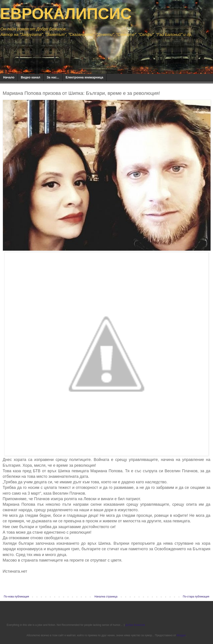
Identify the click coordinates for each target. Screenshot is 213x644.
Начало (9, 77)
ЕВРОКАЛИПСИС (66, 14)
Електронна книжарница (85, 77)
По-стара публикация (196, 597)
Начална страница (106, 597)
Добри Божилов (135, 625)
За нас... (53, 77)
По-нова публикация (16, 597)
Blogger (181, 635)
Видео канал (31, 77)
